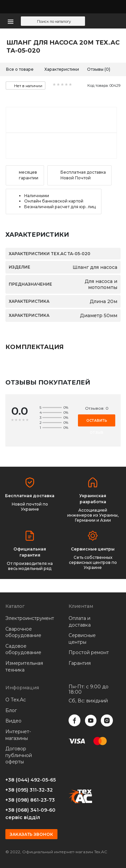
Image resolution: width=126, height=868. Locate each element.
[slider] (62, 84)
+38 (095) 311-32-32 (29, 790)
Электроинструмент (27, 618)
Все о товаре (20, 69)
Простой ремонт (89, 652)
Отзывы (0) (99, 69)
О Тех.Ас (16, 700)
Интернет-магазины (18, 735)
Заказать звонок (31, 834)
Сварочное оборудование (23, 632)
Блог (11, 710)
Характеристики (62, 69)
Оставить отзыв (97, 422)
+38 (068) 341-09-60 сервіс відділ (30, 814)
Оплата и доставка (80, 622)
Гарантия (80, 663)
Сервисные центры (82, 639)
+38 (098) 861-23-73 (30, 800)
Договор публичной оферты (19, 755)
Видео (13, 721)
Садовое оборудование (23, 649)
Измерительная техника (24, 667)
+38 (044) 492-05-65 (31, 780)
